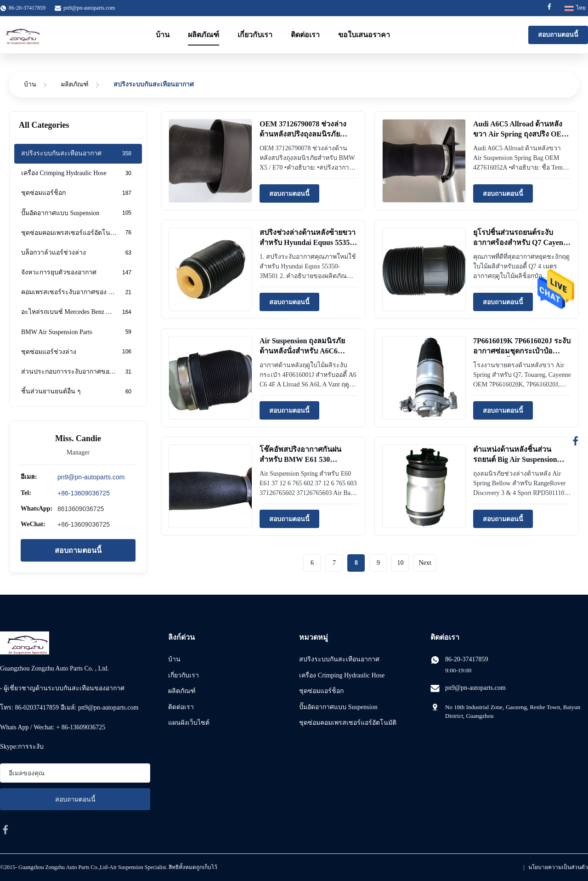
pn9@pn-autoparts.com (89, 8)
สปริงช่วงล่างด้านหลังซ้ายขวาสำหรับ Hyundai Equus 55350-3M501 (308, 243)
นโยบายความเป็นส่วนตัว (558, 867)
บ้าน (163, 35)
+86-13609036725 (84, 493)
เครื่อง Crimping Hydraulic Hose (342, 675)
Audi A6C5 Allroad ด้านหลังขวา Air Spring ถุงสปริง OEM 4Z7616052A (521, 134)
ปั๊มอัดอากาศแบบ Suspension (338, 707)
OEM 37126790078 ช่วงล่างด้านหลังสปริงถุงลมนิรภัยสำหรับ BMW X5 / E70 (303, 134)
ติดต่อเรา (305, 35)
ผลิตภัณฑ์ (204, 35)
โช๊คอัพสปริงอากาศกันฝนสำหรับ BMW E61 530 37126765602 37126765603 (301, 460)
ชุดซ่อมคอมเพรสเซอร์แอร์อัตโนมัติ (348, 723)
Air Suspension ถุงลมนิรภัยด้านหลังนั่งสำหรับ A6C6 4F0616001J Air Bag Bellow (303, 351)
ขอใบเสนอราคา (364, 35)
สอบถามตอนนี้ (558, 35)
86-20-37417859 (466, 659)
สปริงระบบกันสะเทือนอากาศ (339, 659)
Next (425, 563)
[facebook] (6, 830)
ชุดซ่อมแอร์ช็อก (321, 691)
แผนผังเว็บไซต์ (189, 723)
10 (400, 563)
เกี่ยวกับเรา (255, 35)
